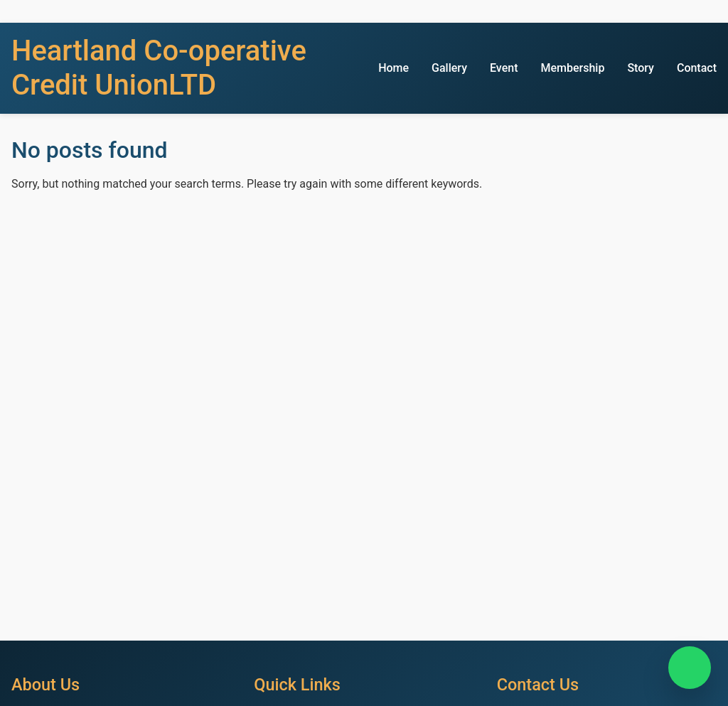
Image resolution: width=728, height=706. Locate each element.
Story (641, 68)
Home (394, 68)
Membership (572, 68)
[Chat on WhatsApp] (690, 668)
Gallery (449, 68)
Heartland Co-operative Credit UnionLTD (159, 68)
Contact (697, 68)
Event (504, 68)
